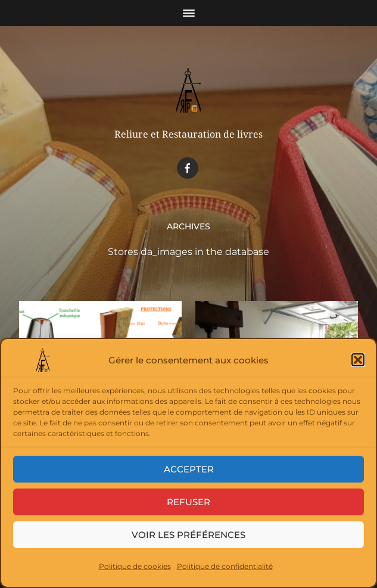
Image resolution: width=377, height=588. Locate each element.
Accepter (189, 469)
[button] (358, 360)
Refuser (188, 502)
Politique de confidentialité (225, 566)
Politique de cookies (135, 566)
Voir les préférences (188, 535)
